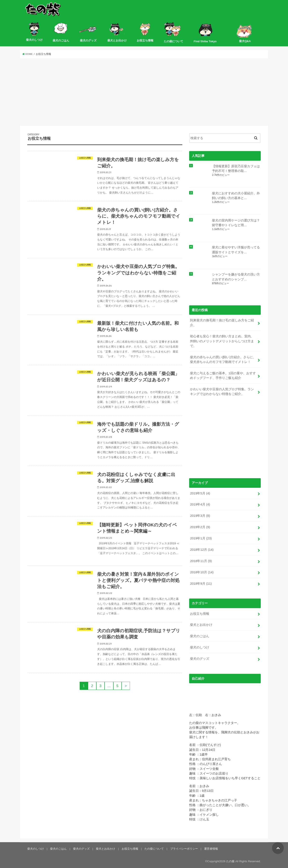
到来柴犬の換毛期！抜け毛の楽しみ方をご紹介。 (222, 323)
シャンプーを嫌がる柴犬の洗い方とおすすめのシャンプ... (236, 277)
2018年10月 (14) (202, 572)
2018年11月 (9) (201, 561)
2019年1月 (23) (201, 538)
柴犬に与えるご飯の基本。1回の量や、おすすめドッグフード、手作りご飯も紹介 (223, 376)
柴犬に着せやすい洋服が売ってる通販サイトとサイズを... (236, 250)
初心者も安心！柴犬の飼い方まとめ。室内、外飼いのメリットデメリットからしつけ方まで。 (222, 341)
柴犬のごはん (200, 636)
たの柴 (230, 861)
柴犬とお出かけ (201, 625)
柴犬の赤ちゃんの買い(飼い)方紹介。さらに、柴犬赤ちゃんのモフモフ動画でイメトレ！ (223, 360)
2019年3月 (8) (200, 516)
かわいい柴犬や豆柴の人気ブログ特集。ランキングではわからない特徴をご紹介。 (222, 392)
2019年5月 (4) (200, 493)
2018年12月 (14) (202, 550)
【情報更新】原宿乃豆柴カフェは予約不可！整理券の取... (236, 169)
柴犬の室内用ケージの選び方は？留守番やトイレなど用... (236, 223)
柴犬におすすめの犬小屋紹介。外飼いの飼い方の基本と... (236, 196)
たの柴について (154, 849)
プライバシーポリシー (184, 849)
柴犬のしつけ (200, 647)
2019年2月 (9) (200, 527)
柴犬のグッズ (200, 659)
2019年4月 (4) (200, 504)
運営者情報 (211, 849)
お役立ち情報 (200, 614)
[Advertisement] (144, 92)
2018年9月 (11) (201, 584)
